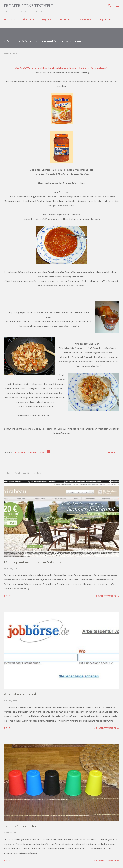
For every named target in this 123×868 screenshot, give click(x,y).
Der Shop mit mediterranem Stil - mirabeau (36, 562)
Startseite (9, 19)
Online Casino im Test (21, 826)
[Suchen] (110, 6)
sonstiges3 (37, 452)
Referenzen (85, 19)
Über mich (29, 19)
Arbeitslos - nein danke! (22, 694)
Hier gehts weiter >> (106, 596)
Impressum (105, 19)
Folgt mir (47, 19)
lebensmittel (21, 452)
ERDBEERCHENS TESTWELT (29, 6)
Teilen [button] (111, 452)
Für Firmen (66, 19)
